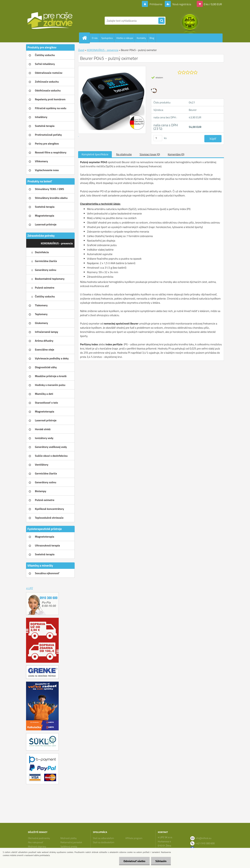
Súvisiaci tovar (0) (150, 154)
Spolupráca (107, 38)
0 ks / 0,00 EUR (213, 4)
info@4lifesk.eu (203, 838)
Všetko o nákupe (125, 38)
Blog (152, 38)
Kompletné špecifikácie (95, 154)
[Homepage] (86, 38)
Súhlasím (161, 861)
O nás (95, 38)
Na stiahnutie (124, 154)
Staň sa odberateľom (103, 838)
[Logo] (50, 21)
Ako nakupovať (36, 842)
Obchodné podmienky (39, 838)
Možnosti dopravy (37, 846)
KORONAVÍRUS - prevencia (102, 50)
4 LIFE (29, 588)
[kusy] (158, 138)
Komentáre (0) (176, 154)
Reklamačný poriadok (71, 842)
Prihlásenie (156, 4)
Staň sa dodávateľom (104, 842)
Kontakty (141, 38)
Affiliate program (134, 838)
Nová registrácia (182, 4)
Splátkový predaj (69, 846)
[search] (161, 21)
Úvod (81, 50)
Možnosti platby (69, 838)
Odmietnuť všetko (134, 861)
